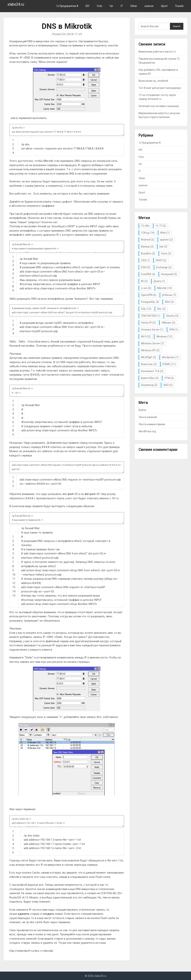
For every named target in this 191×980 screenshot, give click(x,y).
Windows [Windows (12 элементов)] (164, 337)
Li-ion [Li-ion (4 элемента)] (146, 288)
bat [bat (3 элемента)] (163, 247)
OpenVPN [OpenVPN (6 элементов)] (149, 295)
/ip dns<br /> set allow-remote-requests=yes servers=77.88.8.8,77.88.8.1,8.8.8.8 (67, 130)
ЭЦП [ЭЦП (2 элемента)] (168, 385)
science (149, 6)
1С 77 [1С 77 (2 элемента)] (161, 226)
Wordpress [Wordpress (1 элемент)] (170, 357)
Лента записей (148, 417)
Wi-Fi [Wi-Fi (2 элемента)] (146, 337)
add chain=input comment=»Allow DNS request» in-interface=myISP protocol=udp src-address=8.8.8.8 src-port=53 (67, 467)
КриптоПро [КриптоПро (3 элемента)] (150, 378)
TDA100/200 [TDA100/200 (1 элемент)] (151, 316)
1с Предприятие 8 (67, 6)
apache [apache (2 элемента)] (166, 240)
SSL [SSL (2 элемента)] (161, 309)
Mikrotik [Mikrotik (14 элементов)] (164, 288)
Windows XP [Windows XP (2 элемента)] (150, 350)
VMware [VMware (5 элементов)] (168, 323)
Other (134, 6)
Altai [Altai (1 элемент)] (165, 233)
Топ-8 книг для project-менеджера (160, 88)
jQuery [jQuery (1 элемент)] (159, 281)
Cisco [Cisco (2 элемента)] (166, 253)
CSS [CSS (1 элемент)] (145, 260)
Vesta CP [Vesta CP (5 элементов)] (148, 323)
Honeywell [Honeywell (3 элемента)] (169, 274)
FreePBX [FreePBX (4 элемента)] (148, 274)
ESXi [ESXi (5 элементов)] (146, 267)
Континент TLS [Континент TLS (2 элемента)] (152, 371)
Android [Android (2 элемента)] (148, 240)
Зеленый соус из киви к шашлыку (159, 106)
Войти (142, 410)
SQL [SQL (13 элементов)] (146, 309)
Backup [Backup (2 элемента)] (147, 247)
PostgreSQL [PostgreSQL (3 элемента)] (150, 302)
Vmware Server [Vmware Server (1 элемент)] (152, 330)
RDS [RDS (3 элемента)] (169, 302)
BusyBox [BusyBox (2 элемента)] (148, 253)
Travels (179, 6)
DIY (88, 6)
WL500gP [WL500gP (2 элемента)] (149, 357)
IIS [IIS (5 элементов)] (144, 281)
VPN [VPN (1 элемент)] (174, 330)
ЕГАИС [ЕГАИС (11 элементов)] (169, 364)
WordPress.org (147, 431)
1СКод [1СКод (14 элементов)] (148, 233)
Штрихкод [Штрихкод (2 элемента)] (149, 385)
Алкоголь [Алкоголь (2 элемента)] (149, 364)
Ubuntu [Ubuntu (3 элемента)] (172, 316)
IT (122, 6)
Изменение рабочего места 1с (157, 52)
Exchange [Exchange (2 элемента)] (164, 267)
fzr (111, 6)
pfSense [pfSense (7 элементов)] (169, 295)
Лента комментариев (152, 424)
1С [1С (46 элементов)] (145, 226)
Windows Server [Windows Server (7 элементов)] (152, 343)
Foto (100, 6)
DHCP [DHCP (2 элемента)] (161, 260)
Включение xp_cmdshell (153, 81)
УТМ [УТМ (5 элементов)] (169, 378)
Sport (164, 6)
